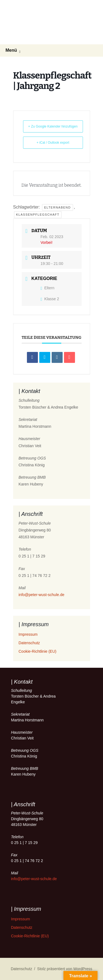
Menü (11, 50)
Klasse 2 (50, 299)
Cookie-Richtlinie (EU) (38, 651)
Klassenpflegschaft (38, 215)
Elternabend (58, 207)
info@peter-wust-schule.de (42, 595)
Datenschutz (29, 643)
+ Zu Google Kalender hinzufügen (53, 126)
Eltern (48, 288)
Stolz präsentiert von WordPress (65, 969)
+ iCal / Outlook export (53, 143)
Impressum (28, 634)
